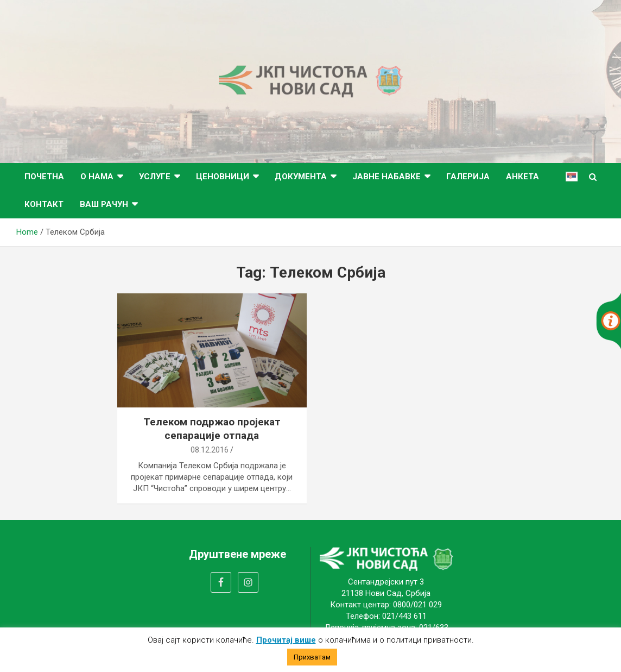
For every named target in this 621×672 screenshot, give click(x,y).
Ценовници (223, 177)
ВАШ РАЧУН (104, 204)
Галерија (468, 177)
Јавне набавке (386, 177)
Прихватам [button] (312, 657)
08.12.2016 (210, 450)
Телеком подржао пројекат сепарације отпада (212, 429)
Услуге (155, 177)
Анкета (522, 177)
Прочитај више (286, 640)
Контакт (44, 204)
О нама (97, 177)
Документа (301, 177)
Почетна (44, 177)
